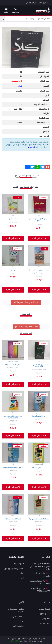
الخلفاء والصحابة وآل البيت (13, 569)
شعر (20, 86)
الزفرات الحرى (13, 219)
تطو (22, 578)
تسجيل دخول (45, 614)
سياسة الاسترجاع (17, 617)
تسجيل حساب (45, 609)
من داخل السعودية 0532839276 (40, 582)
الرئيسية (32, 147)
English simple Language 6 (13, 468)
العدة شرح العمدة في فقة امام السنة (39, 366)
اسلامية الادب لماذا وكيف (13, 365)
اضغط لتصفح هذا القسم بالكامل (26, 302)
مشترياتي (46, 619)
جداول (21, 573)
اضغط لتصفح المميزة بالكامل (26, 327)
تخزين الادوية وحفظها (13, 519)
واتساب (14, 641)
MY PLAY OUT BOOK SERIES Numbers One (13, 417)
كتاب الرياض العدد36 (39, 468)
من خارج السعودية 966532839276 (40, 590)
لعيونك (13, 270)
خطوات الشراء (18, 626)
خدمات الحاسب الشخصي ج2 (39, 519)
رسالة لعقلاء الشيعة (39, 416)
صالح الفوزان (19, 564)
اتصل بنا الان (44, 3)
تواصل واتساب (32, 3)
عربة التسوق (45, 623)
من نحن (21, 621)
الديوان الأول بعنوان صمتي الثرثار (39, 220)
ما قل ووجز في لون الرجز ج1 (39, 270)
